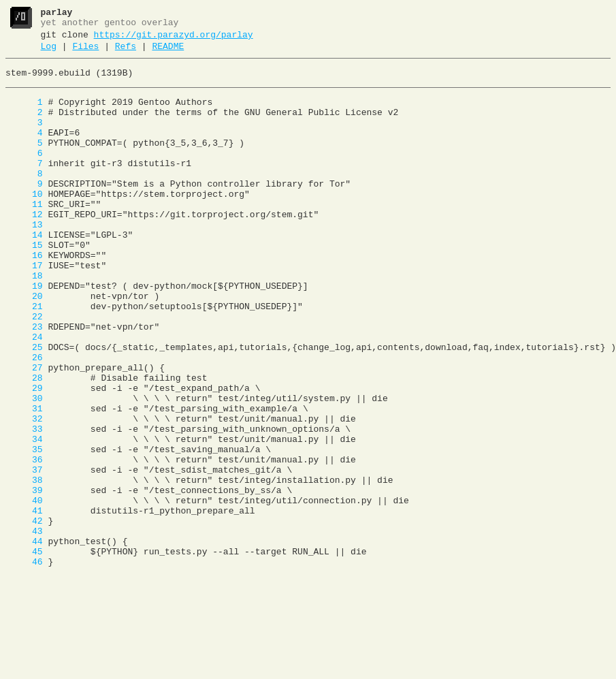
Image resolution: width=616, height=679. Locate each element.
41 (24, 603)
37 (24, 554)
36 (24, 541)
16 (24, 296)
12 (24, 247)
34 (24, 517)
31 (24, 480)
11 (24, 235)
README (168, 52)
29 (24, 456)
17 (24, 309)
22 (24, 370)
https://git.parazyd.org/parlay (174, 39)
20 (24, 345)
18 (24, 321)
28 (24, 443)
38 (24, 566)
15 (24, 284)
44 (24, 639)
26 (24, 419)
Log (49, 52)
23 (24, 382)
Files (85, 52)
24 (24, 394)
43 (24, 627)
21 (24, 358)
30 (24, 468)
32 (24, 492)
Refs (126, 52)
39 (24, 578)
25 (24, 407)
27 (24, 431)
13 (24, 259)
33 (24, 505)
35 (24, 529)
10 (24, 223)
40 (24, 590)
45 (24, 652)
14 (24, 272)
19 (24, 333)
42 (24, 615)
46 (24, 664)
